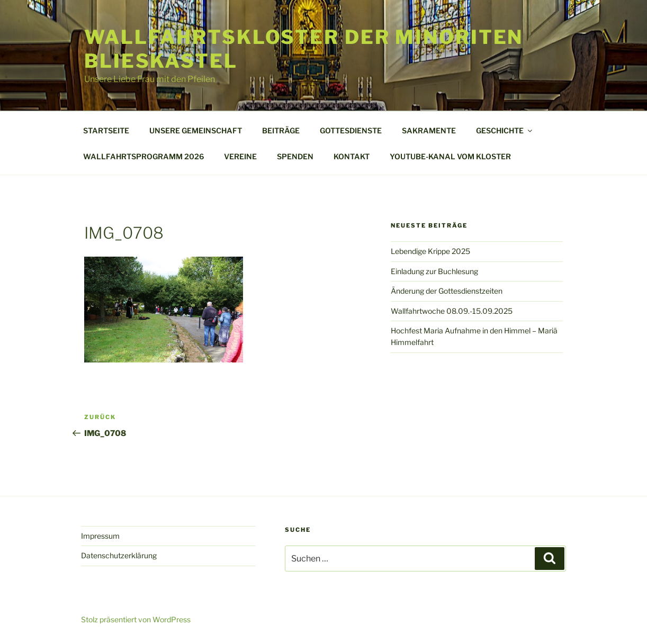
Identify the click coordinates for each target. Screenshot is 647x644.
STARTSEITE (106, 130)
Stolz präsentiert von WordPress (136, 619)
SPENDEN (295, 156)
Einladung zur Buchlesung (434, 271)
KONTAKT (352, 156)
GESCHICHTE (505, 130)
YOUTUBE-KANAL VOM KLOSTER (450, 156)
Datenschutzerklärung (119, 555)
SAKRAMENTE (429, 130)
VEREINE (240, 156)
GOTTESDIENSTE (351, 130)
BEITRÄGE (281, 130)
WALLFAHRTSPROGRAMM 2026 (143, 156)
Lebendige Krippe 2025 (430, 251)
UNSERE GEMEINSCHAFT (196, 130)
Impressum (100, 536)
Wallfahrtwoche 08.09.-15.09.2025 (452, 311)
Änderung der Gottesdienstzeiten (447, 291)
